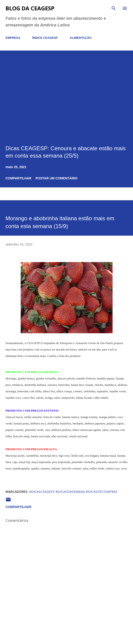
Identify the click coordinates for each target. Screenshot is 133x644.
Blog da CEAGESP (30, 8)
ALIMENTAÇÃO (81, 38)
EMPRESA (13, 38)
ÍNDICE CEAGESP (45, 38)
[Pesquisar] (114, 8)
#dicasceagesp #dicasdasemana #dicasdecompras (73, 492)
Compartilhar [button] (18, 178)
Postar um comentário (57, 178)
